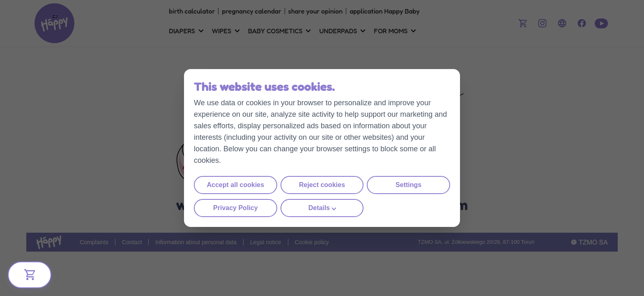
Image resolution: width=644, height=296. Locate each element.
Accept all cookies (236, 185)
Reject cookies (322, 185)
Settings (408, 185)
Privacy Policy (236, 208)
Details (319, 208)
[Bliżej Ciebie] (30, 275)
